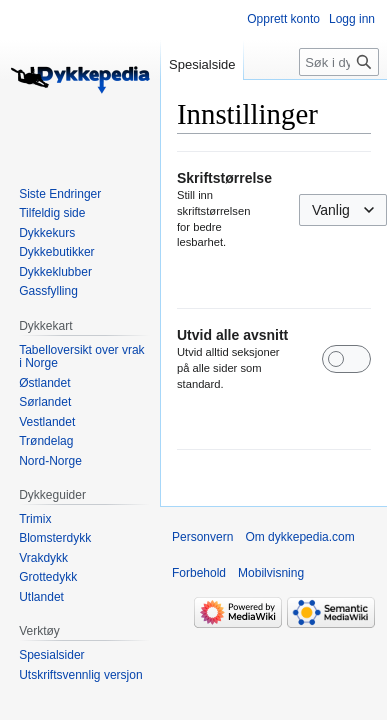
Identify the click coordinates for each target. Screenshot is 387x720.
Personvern (202, 537)
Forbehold (199, 573)
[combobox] (343, 210)
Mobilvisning (271, 573)
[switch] (346, 359)
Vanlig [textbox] (331, 210)
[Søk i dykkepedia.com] (339, 62)
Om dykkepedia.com (299, 537)
